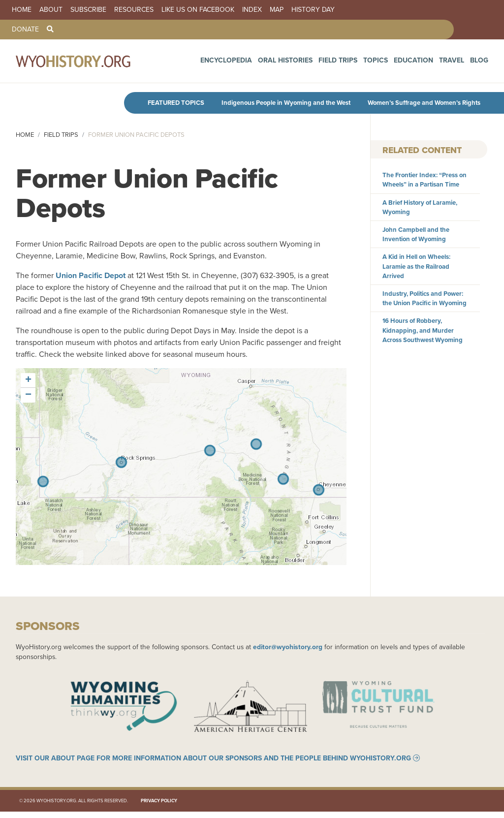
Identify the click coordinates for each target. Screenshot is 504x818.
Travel (457, 63)
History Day (313, 10)
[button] (28, 380)
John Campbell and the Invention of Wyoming (416, 234)
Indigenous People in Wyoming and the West (286, 103)
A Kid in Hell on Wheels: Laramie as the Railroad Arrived (416, 266)
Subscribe (88, 10)
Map (277, 10)
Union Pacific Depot (91, 275)
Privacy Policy (159, 807)
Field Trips (361, 63)
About (51, 10)
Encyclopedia (268, 63)
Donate (25, 30)
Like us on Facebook (198, 10)
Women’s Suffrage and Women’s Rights (424, 103)
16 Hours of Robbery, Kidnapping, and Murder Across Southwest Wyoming (423, 330)
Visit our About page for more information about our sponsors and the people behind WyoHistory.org (213, 764)
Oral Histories (317, 63)
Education (425, 63)
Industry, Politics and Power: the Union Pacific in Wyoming (425, 298)
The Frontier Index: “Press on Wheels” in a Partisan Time (425, 180)
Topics (393, 63)
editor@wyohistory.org (288, 647)
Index (252, 10)
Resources (134, 10)
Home (22, 10)
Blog (481, 63)
